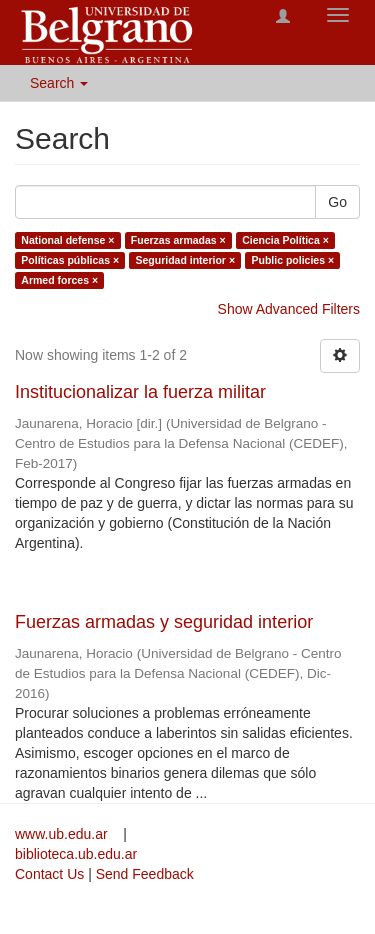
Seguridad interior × (185, 260)
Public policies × (293, 260)
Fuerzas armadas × (178, 240)
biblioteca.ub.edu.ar (76, 854)
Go (337, 202)
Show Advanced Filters (289, 309)
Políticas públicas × (70, 260)
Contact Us (49, 874)
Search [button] (59, 83)
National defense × (67, 240)
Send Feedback (145, 874)
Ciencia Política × (285, 240)
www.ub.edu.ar (63, 834)
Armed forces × (59, 280)
